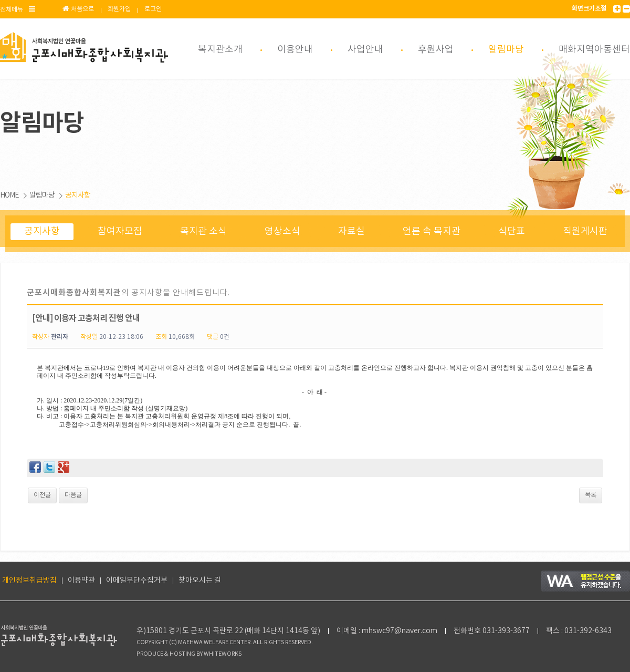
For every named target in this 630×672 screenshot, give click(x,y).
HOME (9, 195)
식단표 (512, 231)
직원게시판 (585, 231)
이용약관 (81, 581)
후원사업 (436, 50)
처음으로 (78, 9)
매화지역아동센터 (594, 50)
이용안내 (295, 50)
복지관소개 (220, 50)
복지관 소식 (203, 231)
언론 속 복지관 (432, 231)
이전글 (42, 495)
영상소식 (282, 231)
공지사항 (78, 195)
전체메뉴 (18, 9)
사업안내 (365, 50)
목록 (591, 495)
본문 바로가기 (0, 0)
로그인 (153, 9)
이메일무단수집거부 (137, 581)
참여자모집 (120, 231)
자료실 (351, 231)
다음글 (73, 495)
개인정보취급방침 (29, 581)
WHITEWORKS (223, 654)
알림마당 (506, 50)
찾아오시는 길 (200, 581)
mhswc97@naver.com (400, 631)
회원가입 (119, 9)
